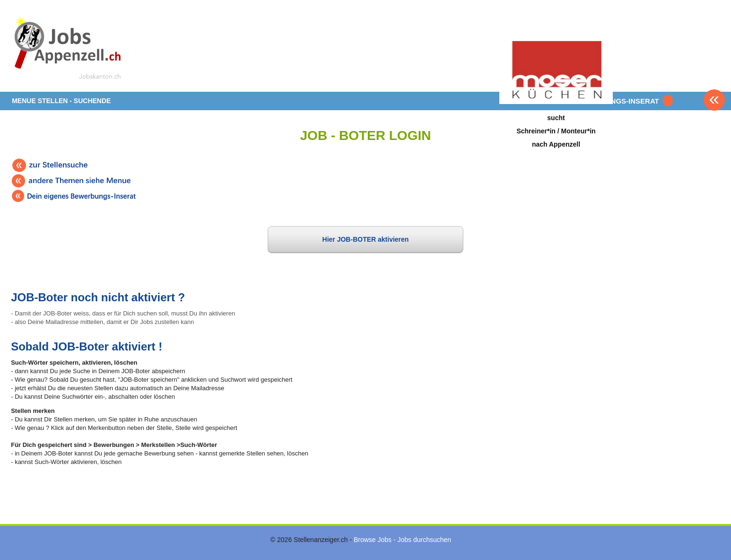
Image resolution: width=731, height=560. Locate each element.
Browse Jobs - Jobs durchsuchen (402, 540)
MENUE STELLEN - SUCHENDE (61, 101)
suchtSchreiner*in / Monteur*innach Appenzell (556, 131)
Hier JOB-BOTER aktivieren (366, 239)
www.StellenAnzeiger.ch (68, 49)
